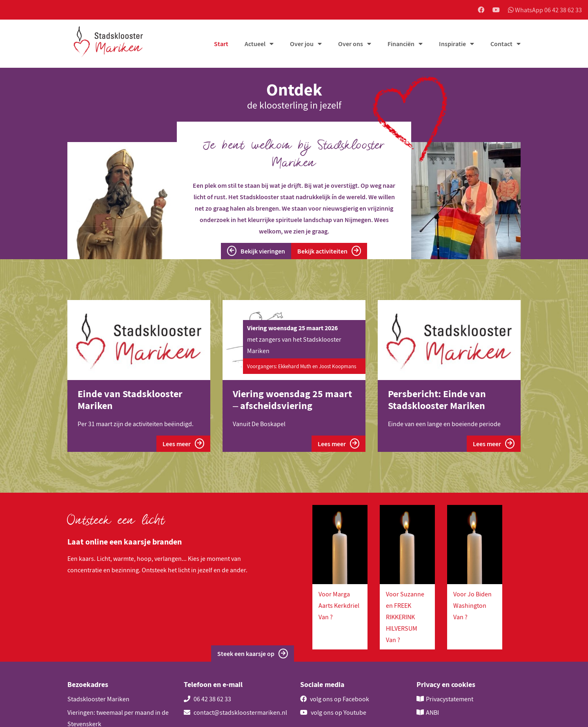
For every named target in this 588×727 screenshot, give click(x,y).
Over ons (351, 44)
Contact (501, 44)
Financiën (401, 44)
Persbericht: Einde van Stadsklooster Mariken (437, 400)
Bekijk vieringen (256, 251)
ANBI (432, 712)
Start (221, 44)
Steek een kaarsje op (253, 654)
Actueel (255, 44)
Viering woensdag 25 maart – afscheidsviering (292, 400)
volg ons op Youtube (333, 712)
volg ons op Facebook (335, 699)
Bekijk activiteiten (329, 251)
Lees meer (183, 444)
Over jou (302, 44)
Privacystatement (450, 699)
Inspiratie (452, 44)
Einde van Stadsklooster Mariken (130, 400)
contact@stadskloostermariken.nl (235, 712)
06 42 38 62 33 (207, 699)
